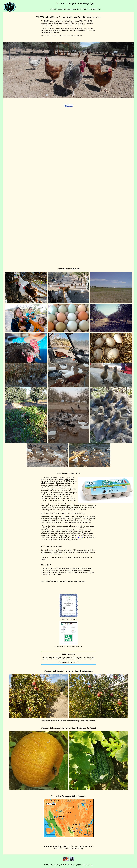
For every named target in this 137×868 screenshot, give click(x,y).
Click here (80, 538)
